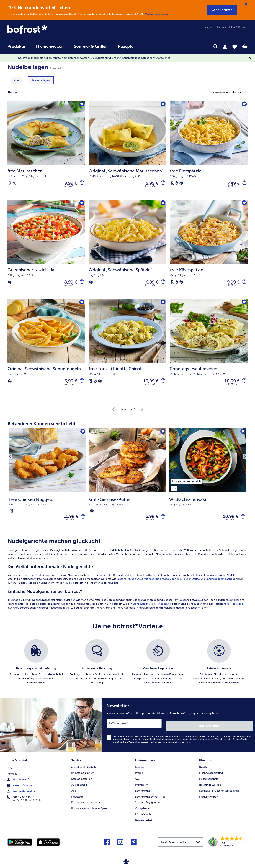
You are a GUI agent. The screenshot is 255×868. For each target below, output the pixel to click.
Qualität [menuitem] (204, 769)
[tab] (225, 47)
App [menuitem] (74, 793)
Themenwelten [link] (50, 47)
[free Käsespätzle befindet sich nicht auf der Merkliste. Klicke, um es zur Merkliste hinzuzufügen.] (244, 205)
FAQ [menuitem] (10, 769)
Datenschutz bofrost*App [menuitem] (150, 799)
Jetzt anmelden (237, 730)
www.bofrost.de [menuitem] (20, 787)
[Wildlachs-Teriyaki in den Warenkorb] (242, 522)
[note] (48, 510)
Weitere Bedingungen (157, 14)
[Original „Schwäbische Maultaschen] (162, 184)
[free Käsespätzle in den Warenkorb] (243, 285)
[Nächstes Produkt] (243, 461)
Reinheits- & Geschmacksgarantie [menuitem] (219, 793)
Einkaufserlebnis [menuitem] (208, 781)
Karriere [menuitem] (222, 27)
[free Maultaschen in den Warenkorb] (80, 184)
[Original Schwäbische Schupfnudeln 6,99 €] (46, 352)
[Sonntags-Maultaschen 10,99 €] (209, 352)
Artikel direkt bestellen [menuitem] (85, 769)
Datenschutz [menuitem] (143, 793)
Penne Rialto (163, 610)
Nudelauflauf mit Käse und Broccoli (149, 586)
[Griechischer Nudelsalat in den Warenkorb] (80, 285)
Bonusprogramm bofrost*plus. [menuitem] (89, 811)
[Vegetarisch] (181, 184)
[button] (222, 10)
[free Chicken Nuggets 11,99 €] (48, 486)
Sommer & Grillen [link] (91, 47)
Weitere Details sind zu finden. (175, 746)
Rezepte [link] (126, 47)
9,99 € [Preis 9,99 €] (68, 184)
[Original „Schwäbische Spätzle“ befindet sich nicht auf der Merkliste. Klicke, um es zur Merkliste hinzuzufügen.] (162, 205)
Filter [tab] (14, 93)
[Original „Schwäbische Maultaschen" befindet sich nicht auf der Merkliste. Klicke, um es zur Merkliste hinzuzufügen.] (162, 105)
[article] (127, 580)
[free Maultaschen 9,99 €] (46, 151)
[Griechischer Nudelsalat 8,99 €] (46, 252)
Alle (16, 81)
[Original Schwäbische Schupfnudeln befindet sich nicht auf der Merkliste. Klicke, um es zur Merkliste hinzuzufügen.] (81, 306)
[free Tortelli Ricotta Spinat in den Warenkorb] (162, 385)
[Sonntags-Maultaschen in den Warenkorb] (243, 385)
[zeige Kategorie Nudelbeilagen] (41, 80)
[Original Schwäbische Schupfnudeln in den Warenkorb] (80, 385)
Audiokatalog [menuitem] (79, 787)
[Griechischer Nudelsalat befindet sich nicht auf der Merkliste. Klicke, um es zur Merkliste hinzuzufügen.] (81, 205)
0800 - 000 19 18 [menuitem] (21, 799)
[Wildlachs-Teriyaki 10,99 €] (208, 486)
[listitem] (187, 486)
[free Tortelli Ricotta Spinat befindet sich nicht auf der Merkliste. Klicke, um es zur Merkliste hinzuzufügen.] (162, 306)
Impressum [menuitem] (142, 787)
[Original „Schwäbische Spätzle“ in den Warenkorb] (162, 285)
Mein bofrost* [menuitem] (18, 781)
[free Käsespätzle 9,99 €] (209, 252)
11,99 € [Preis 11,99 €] (68, 522)
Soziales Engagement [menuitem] (148, 805)
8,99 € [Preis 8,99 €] (68, 285)
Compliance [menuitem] (142, 811)
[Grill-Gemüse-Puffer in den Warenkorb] (162, 522)
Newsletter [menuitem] (78, 799)
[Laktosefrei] (10, 184)
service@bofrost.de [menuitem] (22, 793)
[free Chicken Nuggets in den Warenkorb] (82, 522)
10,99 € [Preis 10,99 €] (148, 385)
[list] (127, 669)
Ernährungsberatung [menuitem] (211, 775)
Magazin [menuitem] (209, 27)
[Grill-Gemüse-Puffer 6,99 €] (128, 486)
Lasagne (122, 586)
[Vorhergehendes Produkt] (12, 461)
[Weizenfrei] (14, 184)
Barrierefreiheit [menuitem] (144, 822)
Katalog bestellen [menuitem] (82, 781)
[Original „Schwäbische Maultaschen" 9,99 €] (127, 151)
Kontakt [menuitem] (12, 775)
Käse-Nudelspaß (233, 610)
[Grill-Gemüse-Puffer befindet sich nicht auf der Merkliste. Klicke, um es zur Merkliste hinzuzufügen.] (162, 437)
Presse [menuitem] (139, 775)
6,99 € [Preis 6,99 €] (149, 285)
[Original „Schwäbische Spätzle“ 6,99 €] (127, 252)
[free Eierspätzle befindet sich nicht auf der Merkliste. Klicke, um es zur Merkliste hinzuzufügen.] (244, 105)
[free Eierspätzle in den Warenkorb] (243, 184)
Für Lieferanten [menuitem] (144, 817)
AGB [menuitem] (138, 781)
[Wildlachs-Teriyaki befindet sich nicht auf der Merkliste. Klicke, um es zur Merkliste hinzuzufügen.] (242, 437)
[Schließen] (246, 4)
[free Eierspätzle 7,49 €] (209, 151)
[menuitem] (16, 48)
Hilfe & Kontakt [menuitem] (238, 27)
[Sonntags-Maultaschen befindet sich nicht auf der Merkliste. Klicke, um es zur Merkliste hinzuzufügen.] (244, 306)
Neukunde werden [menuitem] (210, 787)
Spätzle (40, 582)
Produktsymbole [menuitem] (209, 799)
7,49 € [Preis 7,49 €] (231, 184)
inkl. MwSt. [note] (70, 526)
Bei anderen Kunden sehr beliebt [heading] (42, 429)
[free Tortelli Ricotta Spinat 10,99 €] (127, 352)
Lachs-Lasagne (141, 610)
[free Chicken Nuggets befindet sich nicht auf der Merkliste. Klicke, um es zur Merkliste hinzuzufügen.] (82, 437)
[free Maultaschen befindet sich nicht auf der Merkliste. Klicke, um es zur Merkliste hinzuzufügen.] (81, 105)
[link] (43, 30)
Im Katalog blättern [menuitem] (83, 775)
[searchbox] (146, 46)
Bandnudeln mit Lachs (219, 586)
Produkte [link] (16, 47)
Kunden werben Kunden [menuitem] (86, 805)
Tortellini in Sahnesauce (186, 586)
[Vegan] (10, 385)
